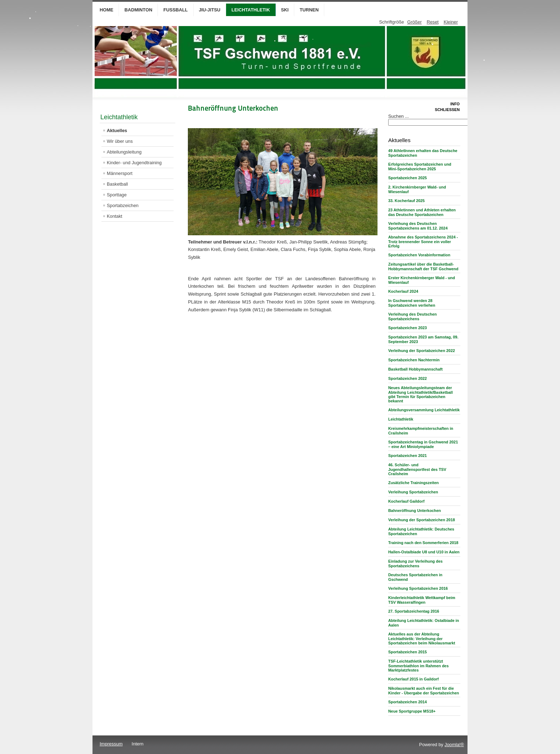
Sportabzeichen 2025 (407, 178)
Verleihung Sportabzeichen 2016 (418, 588)
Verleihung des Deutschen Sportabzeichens (412, 316)
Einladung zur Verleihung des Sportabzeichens (415, 564)
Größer (414, 22)
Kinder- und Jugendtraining (134, 163)
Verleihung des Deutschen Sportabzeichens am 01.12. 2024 (418, 226)
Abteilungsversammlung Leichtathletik (424, 410)
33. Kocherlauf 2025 (406, 201)
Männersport (120, 173)
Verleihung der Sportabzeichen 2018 (422, 520)
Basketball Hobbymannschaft (415, 369)
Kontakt (114, 216)
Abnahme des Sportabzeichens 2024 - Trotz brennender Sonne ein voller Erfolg (423, 242)
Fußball (175, 10)
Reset (433, 22)
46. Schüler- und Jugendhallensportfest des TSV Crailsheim (417, 469)
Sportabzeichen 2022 (407, 378)
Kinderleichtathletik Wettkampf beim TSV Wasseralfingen (422, 600)
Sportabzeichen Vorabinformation (419, 255)
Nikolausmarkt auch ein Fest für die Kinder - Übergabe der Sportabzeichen (424, 691)
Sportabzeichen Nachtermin (414, 360)
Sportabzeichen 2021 (407, 456)
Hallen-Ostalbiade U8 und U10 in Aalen (424, 552)
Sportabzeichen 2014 (407, 702)
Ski (285, 10)
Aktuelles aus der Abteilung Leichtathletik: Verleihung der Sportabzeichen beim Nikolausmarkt (422, 639)
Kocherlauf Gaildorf (406, 501)
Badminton (138, 10)
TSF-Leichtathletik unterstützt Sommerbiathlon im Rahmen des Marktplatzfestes (418, 666)
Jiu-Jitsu (210, 10)
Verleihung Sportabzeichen (413, 492)
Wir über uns (120, 141)
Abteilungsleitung (124, 152)
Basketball (117, 184)
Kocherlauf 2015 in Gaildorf (413, 679)
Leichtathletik (251, 10)
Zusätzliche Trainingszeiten (413, 483)
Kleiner (451, 22)
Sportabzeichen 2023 (407, 328)
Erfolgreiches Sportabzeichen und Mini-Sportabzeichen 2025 (420, 167)
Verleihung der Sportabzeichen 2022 (422, 351)
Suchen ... (399, 116)
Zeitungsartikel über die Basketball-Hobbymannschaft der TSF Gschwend (423, 267)
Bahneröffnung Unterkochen (414, 511)
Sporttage (117, 195)
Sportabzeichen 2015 (407, 652)
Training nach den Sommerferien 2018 (423, 543)
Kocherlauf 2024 (403, 291)
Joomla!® (454, 745)
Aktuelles (117, 130)
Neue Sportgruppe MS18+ (412, 711)
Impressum (111, 744)
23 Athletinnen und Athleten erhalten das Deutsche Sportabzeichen (422, 212)
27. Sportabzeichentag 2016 (414, 611)
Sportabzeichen (123, 205)
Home (106, 10)
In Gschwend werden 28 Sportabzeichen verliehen (412, 303)
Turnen (309, 10)
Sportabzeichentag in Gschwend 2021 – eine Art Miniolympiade (423, 444)
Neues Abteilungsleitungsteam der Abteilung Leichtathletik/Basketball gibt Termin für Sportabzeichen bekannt (421, 394)
